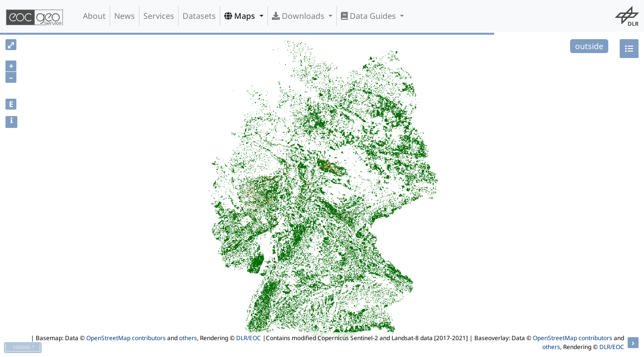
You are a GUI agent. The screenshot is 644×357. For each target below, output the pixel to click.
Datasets (199, 16)
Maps (241, 16)
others (188, 338)
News (125, 16)
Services (159, 16)
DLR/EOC (249, 338)
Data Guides (369, 16)
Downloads (299, 16)
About (94, 16)
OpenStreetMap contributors (126, 338)
